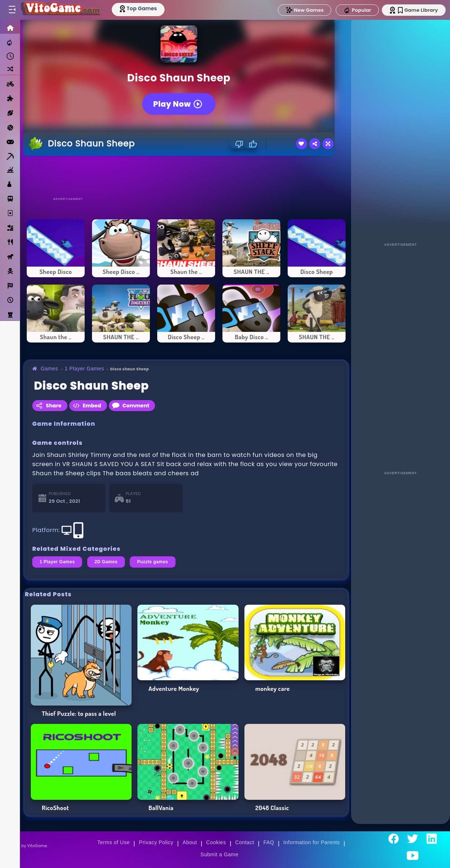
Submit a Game (220, 854)
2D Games (106, 562)
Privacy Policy (156, 842)
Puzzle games (153, 562)
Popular (357, 10)
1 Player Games (84, 369)
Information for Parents (311, 842)
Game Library (418, 10)
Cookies (216, 842)
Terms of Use (114, 842)
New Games (305, 10)
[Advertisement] (186, 176)
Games (49, 369)
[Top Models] (139, 8)
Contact (245, 842)
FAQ (269, 842)
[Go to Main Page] (60, 10)
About (190, 842)
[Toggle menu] (12, 10)
